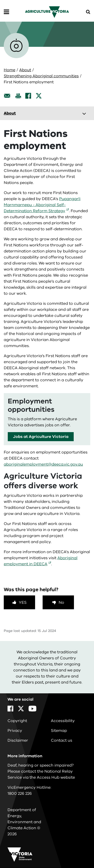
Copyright (17, 721)
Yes (23, 602)
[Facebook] (28, 96)
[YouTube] (32, 709)
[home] (47, 12)
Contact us (62, 740)
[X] (39, 96)
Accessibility (63, 721)
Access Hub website (56, 777)
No (61, 602)
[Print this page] (18, 96)
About (25, 70)
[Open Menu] (6, 12)
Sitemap (59, 731)
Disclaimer (18, 740)
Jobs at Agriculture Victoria (41, 437)
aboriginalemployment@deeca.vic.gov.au (43, 464)
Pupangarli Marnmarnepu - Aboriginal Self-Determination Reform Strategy (42, 205)
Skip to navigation (0, 0)
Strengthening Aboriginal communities (41, 76)
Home (10, 70)
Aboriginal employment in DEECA (41, 561)
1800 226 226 (20, 794)
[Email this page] (7, 96)
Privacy (15, 731)
